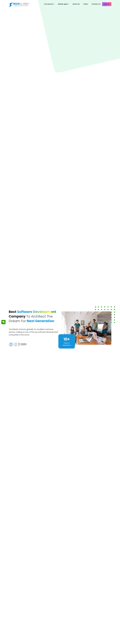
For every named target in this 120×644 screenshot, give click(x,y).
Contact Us (96, 4)
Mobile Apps (63, 4)
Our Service (49, 4)
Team (86, 4)
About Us (76, 4)
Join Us (107, 4)
